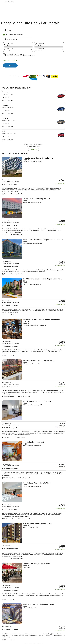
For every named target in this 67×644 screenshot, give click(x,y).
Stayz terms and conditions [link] (41, 613)
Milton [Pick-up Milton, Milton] (9, 32)
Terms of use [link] (38, 610)
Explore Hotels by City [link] (24, 616)
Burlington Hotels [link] (6, 558)
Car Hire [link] (9, 2)
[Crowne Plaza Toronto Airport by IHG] (33, 401)
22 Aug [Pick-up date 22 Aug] (9, 37)
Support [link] (53, 605)
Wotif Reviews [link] (22, 627)
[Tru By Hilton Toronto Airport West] (33, 186)
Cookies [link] (37, 607)
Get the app (31, 587)
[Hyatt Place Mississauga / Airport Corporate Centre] (33, 213)
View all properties (34, 473)
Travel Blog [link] (22, 624)
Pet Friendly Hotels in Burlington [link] (10, 555)
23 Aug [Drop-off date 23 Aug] (40, 37)
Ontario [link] (28, 2)
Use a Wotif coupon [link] (56, 618)
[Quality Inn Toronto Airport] (33, 350)
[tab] (5, 543)
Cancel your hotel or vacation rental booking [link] (58, 608)
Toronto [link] (33, 2)
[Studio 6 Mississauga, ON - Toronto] (33, 323)
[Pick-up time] (18, 41)
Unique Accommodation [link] (25, 621)
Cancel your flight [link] (55, 611)
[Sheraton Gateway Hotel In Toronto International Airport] (33, 268)
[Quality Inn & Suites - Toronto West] (33, 376)
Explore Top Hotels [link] (23, 618)
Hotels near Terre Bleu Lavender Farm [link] (12, 561)
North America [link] (16, 2)
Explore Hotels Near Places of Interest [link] (26, 612)
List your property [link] (7, 610)
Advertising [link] (5, 621)
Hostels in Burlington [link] (7, 548)
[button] (33, 52)
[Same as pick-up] (49, 31)
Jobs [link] (4, 607)
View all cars (33, 141)
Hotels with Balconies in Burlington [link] (11, 551)
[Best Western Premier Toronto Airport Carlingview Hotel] (33, 240)
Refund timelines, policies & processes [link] (58, 615)
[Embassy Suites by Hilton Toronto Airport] (33, 296)
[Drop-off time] (49, 41)
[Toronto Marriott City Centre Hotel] (33, 426)
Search (10, 57)
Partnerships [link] (6, 613)
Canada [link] (23, 2)
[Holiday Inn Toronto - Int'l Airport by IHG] (33, 453)
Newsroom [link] (5, 616)
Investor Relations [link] (7, 618)
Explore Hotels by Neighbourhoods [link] (23, 608)
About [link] (4, 605)
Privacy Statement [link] (39, 605)
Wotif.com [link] (3, 2)
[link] (33, 525)
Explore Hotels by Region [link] (25, 605)
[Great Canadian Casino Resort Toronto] (33, 160)
